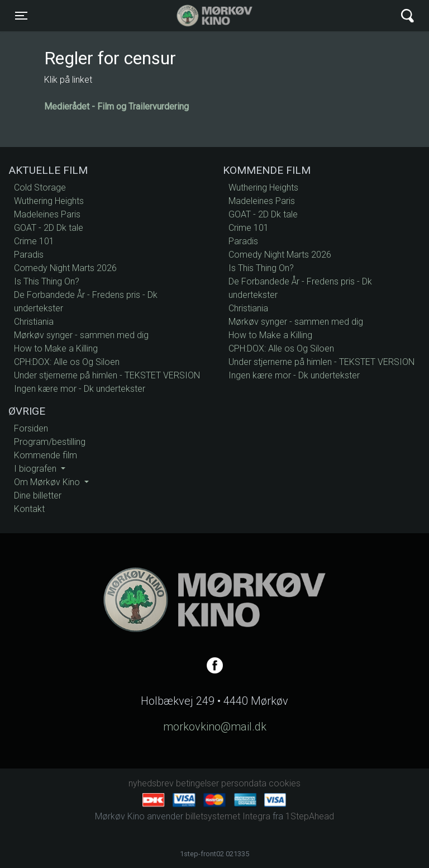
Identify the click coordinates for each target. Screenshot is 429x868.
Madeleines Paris (47, 214)
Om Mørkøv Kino (48, 482)
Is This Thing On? (47, 281)
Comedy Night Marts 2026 (65, 268)
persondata (244, 783)
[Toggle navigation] (21, 16)
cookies (285, 783)
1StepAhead (310, 816)
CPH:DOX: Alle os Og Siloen (67, 362)
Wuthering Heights (49, 201)
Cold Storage (40, 188)
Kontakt (29, 509)
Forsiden (31, 428)
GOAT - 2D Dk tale (49, 228)
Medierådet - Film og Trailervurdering (116, 106)
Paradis (29, 255)
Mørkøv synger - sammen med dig (81, 335)
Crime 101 (34, 241)
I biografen (36, 469)
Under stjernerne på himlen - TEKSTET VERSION (107, 375)
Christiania (34, 322)
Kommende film (46, 455)
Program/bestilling (50, 442)
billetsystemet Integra (228, 816)
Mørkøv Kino (204, 16)
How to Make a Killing (56, 348)
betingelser (197, 783)
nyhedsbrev (151, 783)
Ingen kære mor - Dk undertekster (80, 389)
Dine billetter (38, 495)
